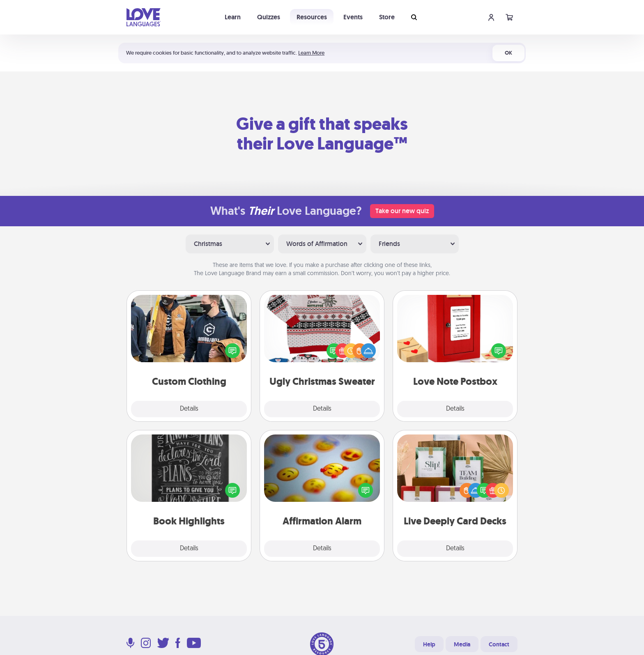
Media (462, 644)
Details (189, 409)
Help (429, 644)
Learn (233, 17)
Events (353, 17)
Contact (499, 644)
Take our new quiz (402, 211)
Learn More (311, 53)
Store (387, 17)
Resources (312, 17)
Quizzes (269, 17)
